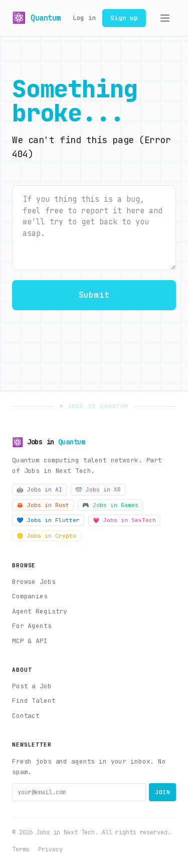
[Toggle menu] (165, 18)
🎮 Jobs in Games (110, 505)
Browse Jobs (34, 582)
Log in (84, 18)
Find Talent (34, 701)
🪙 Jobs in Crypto (46, 536)
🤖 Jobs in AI (39, 489)
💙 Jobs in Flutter (48, 520)
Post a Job (32, 686)
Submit (94, 295)
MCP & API (30, 641)
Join (162, 792)
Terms (21, 849)
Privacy (50, 849)
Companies (30, 596)
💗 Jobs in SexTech (124, 520)
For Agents (32, 626)
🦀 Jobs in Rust (43, 505)
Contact (26, 716)
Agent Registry (40, 611)
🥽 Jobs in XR (98, 489)
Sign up (124, 18)
